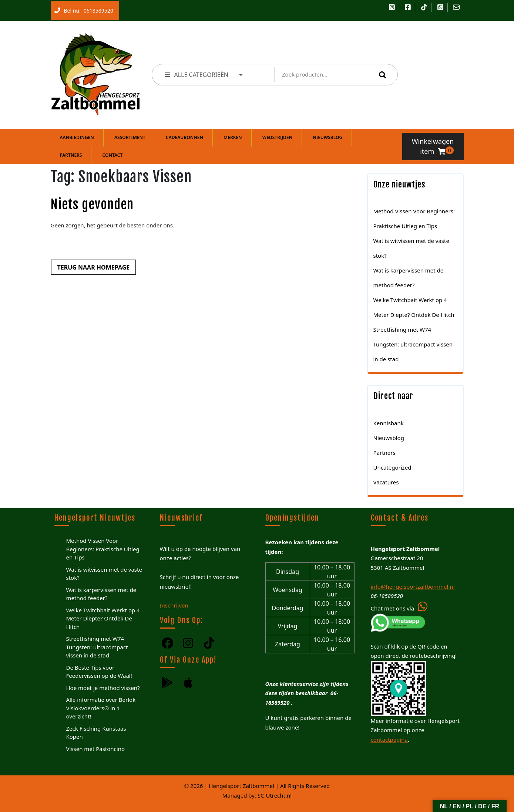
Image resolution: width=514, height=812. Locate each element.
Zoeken (381, 75)
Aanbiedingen (77, 137)
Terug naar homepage (90, 265)
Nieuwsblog (327, 137)
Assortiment (130, 137)
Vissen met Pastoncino (96, 749)
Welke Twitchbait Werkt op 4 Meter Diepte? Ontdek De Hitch (103, 618)
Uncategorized (392, 467)
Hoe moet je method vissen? (103, 688)
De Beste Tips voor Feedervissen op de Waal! (99, 672)
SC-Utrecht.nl (275, 795)
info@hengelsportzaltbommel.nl (413, 586)
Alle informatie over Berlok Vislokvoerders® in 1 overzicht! (101, 708)
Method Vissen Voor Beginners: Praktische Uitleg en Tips (103, 549)
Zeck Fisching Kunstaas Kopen (96, 733)
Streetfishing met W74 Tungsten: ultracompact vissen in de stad (413, 344)
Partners (71, 155)
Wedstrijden (277, 137)
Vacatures (386, 482)
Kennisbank (389, 423)
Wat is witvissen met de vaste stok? (104, 574)
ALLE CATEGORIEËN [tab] (204, 75)
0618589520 (97, 9)
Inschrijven (174, 605)
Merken (233, 137)
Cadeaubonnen (184, 137)
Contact (113, 155)
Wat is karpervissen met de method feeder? (101, 594)
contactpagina (389, 740)
